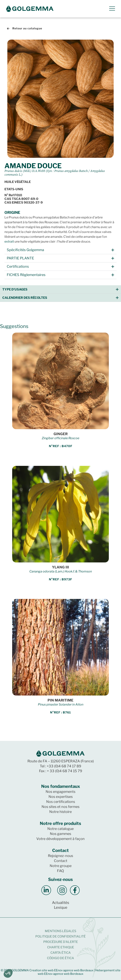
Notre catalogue (61, 829)
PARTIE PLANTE (20, 258)
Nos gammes (61, 834)
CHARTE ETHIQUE (61, 947)
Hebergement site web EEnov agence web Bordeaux (79, 972)
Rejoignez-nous (61, 856)
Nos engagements (61, 792)
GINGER (61, 434)
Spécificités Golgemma (25, 250)
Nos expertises (61, 797)
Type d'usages (15, 289)
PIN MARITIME (61, 700)
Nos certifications (61, 802)
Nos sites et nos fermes (61, 807)
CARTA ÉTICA (61, 953)
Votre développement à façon (61, 839)
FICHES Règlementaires (26, 275)
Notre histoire (61, 812)
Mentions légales (61, 931)
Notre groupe (61, 866)
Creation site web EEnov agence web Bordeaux (61, 970)
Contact (61, 861)
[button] (61, 250)
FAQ (61, 871)
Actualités (61, 903)
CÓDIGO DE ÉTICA (61, 958)
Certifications (18, 266)
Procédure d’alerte (61, 942)
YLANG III (61, 567)
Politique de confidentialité (61, 936)
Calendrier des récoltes (25, 298)
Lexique (61, 907)
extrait (9, 242)
